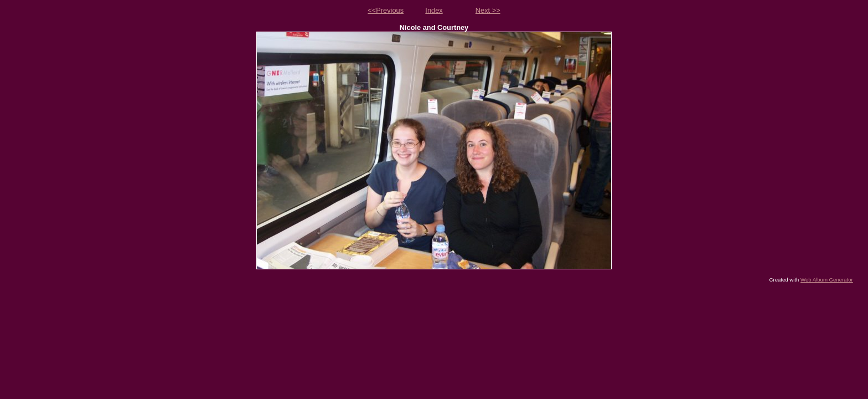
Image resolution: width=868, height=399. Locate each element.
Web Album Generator (827, 280)
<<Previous (386, 10)
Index (434, 10)
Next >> (488, 10)
